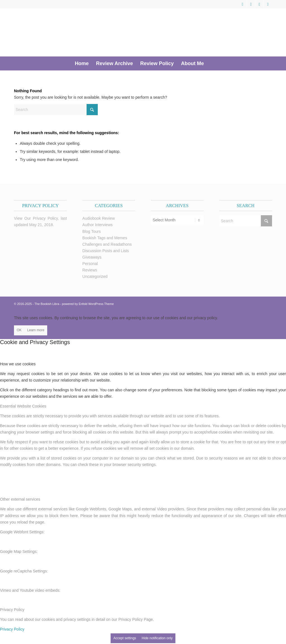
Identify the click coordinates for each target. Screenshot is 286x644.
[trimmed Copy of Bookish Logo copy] (93, 32)
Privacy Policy (12, 629)
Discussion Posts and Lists (106, 251)
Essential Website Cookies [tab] (23, 406)
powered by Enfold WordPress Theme (88, 304)
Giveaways (92, 257)
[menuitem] (82, 63)
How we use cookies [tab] (18, 364)
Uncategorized (95, 276)
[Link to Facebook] (251, 4)
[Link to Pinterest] (259, 4)
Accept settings (125, 638)
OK (19, 330)
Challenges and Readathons (107, 244)
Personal (90, 264)
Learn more (36, 330)
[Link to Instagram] (268, 4)
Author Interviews (97, 225)
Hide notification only (157, 638)
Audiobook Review (99, 218)
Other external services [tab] (20, 499)
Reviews (90, 270)
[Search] (211, 63)
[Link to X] (243, 4)
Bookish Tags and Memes (105, 238)
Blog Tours (92, 231)
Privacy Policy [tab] (12, 610)
